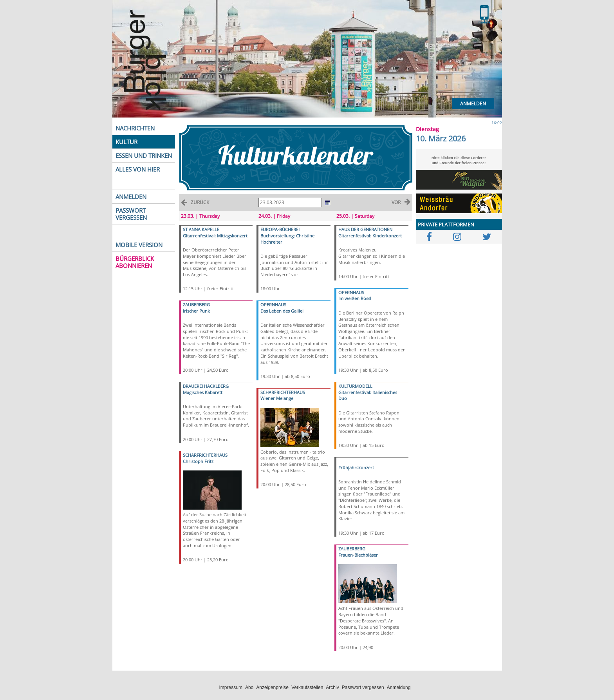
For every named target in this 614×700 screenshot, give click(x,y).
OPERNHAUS (273, 305)
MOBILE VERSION (139, 245)
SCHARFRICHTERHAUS (205, 455)
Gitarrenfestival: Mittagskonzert (215, 236)
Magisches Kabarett (203, 392)
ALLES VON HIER (138, 169)
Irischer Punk (196, 311)
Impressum (231, 687)
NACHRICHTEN (135, 128)
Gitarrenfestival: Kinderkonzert (370, 236)
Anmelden (473, 104)
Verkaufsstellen (307, 687)
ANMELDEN (131, 197)
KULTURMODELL (355, 386)
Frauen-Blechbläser (358, 555)
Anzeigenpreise (272, 687)
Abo (249, 687)
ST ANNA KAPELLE (201, 229)
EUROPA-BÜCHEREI (280, 229)
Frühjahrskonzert (356, 468)
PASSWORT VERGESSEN (131, 214)
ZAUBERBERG (196, 305)
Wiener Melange (277, 398)
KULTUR (126, 142)
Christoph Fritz (198, 461)
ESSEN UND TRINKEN (144, 156)
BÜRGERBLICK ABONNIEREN (135, 262)
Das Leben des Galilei (282, 311)
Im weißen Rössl (355, 298)
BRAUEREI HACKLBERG (206, 386)
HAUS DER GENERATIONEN (365, 229)
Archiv (332, 687)
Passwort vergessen (363, 687)
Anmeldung (399, 687)
